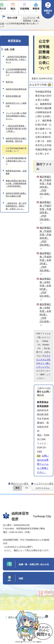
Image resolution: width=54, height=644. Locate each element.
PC (27, 488)
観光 (13, 9)
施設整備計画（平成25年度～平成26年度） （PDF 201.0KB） (46, 187)
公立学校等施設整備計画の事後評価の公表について (16, 161)
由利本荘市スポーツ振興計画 (16, 105)
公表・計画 (9, 49)
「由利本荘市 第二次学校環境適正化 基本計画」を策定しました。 (16, 206)
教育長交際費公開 (13, 96)
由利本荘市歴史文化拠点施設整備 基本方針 (16, 140)
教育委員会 (14, 41)
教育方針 (10, 82)
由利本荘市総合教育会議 (16, 89)
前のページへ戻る (20, 484)
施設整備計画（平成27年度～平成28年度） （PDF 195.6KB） (46, 212)
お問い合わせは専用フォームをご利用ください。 (43, 464)
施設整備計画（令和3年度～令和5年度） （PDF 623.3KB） (45, 289)
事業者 (36, 9)
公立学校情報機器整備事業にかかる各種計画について (16, 72)
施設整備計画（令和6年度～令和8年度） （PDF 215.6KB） (45, 314)
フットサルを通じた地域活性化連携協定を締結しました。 (16, 116)
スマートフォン (43, 488)
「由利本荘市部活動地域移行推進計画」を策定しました (16, 59)
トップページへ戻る (44, 484)
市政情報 (24, 9)
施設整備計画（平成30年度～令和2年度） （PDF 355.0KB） (46, 263)
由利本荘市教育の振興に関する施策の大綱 (16, 195)
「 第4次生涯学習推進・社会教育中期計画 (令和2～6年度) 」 (16, 129)
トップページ (29, 17)
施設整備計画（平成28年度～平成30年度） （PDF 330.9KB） (46, 238)
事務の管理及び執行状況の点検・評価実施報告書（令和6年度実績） (16, 184)
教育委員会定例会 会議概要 (16, 172)
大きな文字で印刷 (37, 85)
